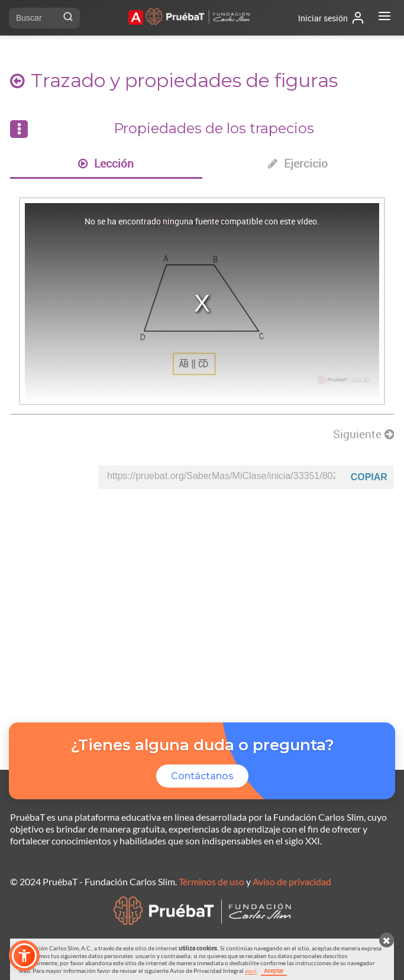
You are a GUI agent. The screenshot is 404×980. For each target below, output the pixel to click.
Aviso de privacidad (292, 881)
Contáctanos (202, 776)
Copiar (369, 477)
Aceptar (274, 971)
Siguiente (363, 434)
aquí (251, 971)
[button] (24, 956)
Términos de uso (211, 881)
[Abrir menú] (384, 18)
